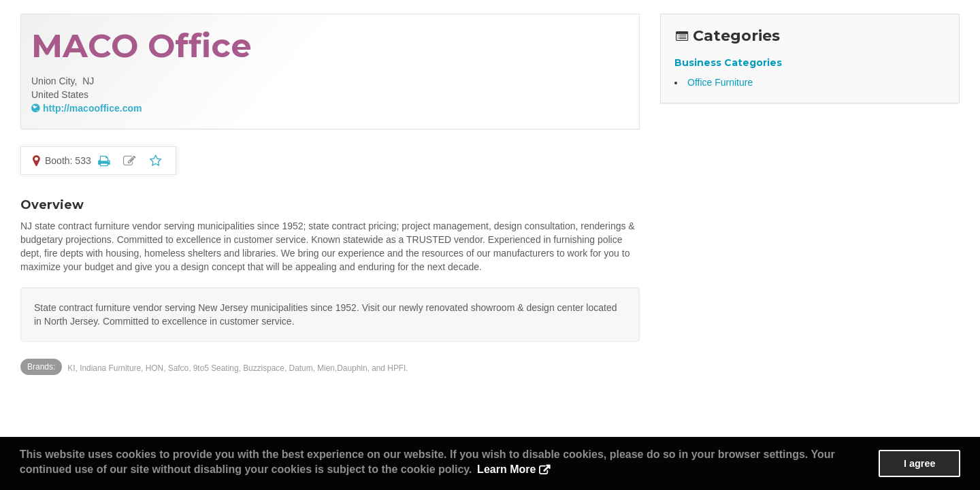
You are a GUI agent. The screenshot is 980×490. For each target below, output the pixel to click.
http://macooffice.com (92, 108)
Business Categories (728, 63)
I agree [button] (919, 463)
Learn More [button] (506, 469)
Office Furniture (720, 82)
